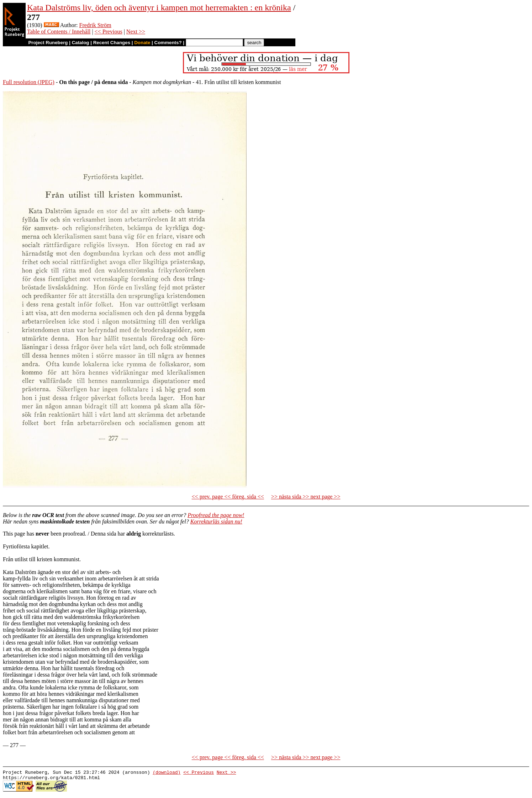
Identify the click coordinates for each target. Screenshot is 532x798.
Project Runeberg (48, 43)
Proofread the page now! (216, 515)
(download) (167, 773)
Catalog (81, 43)
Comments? (168, 43)
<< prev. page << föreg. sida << (228, 497)
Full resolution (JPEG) (29, 82)
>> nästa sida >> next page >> (306, 497)
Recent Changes (112, 43)
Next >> (136, 32)
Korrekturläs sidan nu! (216, 521)
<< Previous (109, 32)
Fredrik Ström (95, 25)
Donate (142, 43)
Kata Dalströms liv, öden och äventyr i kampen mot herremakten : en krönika (159, 7)
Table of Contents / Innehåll (59, 32)
